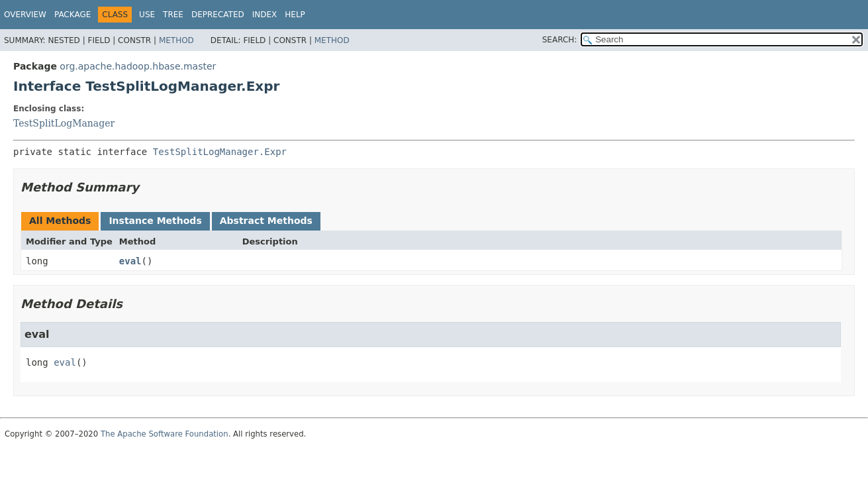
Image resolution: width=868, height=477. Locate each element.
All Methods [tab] (60, 221)
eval (130, 261)
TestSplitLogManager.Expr (220, 152)
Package (72, 15)
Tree (173, 15)
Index (265, 15)
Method (176, 40)
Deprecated (218, 15)
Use (147, 15)
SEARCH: (560, 40)
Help (295, 15)
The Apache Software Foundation (165, 434)
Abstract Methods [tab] (266, 221)
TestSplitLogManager (64, 123)
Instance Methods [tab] (155, 221)
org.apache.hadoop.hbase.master (138, 66)
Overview (25, 15)
